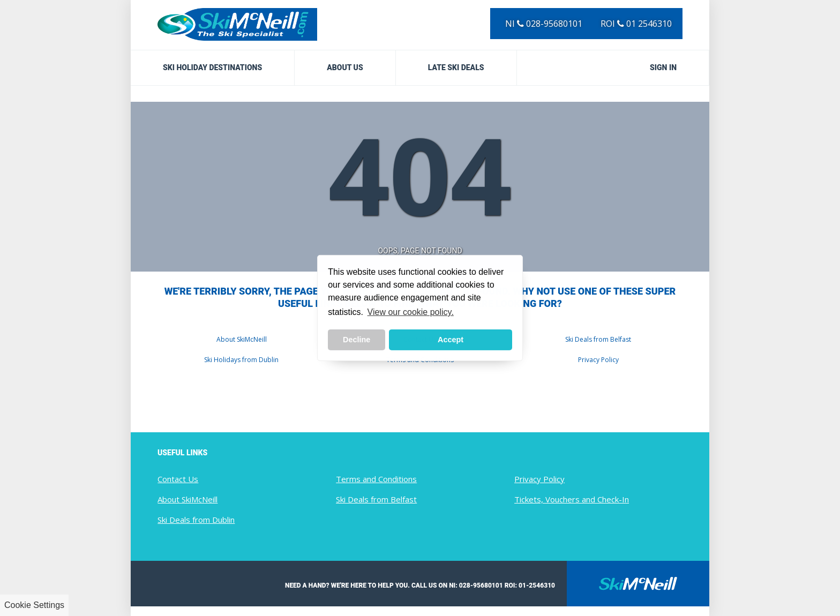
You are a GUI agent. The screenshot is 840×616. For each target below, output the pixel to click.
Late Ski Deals (456, 67)
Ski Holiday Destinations (212, 67)
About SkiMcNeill (242, 339)
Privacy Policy (598, 360)
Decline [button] (357, 340)
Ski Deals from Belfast (598, 339)
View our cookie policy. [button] (411, 312)
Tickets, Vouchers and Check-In (572, 499)
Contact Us (178, 479)
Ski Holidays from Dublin (241, 360)
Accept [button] (451, 340)
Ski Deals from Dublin (196, 520)
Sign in (663, 67)
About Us (345, 67)
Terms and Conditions (376, 479)
